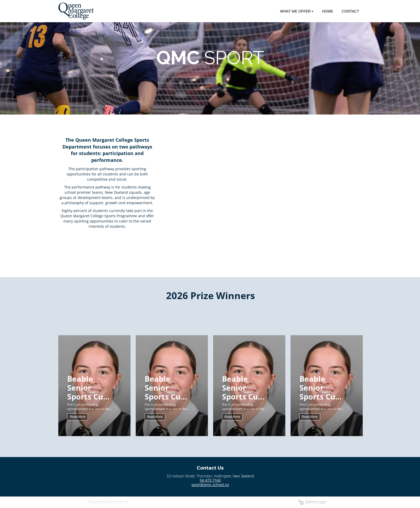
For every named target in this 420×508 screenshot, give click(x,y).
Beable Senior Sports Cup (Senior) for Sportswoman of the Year (91, 387)
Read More (78, 417)
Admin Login (312, 502)
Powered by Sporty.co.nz (108, 502)
